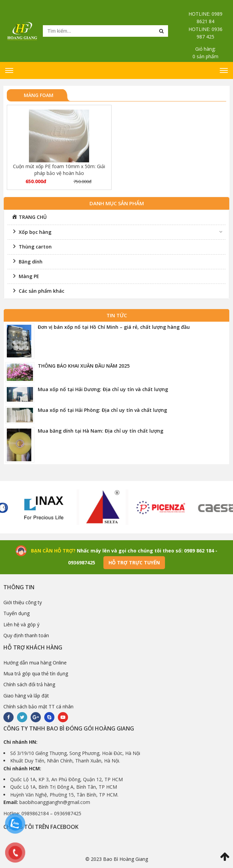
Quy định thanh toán (26, 635)
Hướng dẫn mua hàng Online (35, 663)
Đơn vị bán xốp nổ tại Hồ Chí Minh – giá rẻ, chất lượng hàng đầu (114, 327)
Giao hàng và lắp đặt (26, 696)
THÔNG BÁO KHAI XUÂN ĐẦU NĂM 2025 (84, 366)
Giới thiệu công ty (23, 602)
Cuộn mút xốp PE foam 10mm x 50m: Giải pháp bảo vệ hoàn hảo (59, 170)
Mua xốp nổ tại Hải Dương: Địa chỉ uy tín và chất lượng (103, 389)
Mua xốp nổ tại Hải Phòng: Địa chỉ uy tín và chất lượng (102, 410)
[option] (53, 507)
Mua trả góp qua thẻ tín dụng (36, 673)
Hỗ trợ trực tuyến (134, 562)
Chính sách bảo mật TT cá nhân (38, 706)
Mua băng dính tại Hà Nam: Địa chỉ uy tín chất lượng (101, 431)
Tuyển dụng (16, 613)
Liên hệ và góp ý (21, 624)
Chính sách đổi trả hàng (29, 684)
